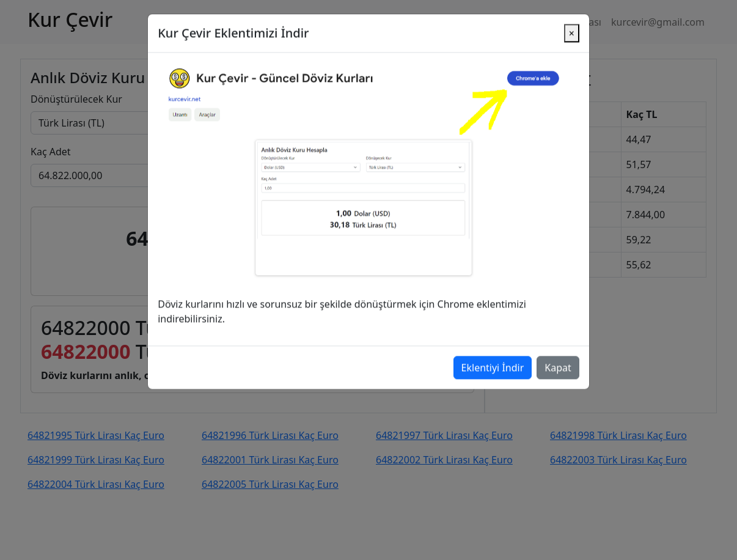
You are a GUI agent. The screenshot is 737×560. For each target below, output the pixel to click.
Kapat (558, 343)
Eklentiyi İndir (493, 343)
